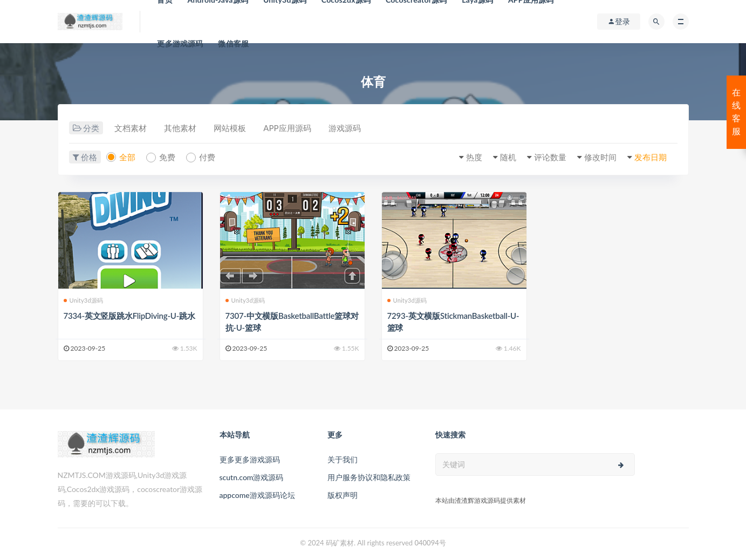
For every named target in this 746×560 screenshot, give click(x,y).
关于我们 (343, 459)
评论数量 (550, 157)
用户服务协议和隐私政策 (369, 477)
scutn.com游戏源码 (252, 477)
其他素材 (180, 128)
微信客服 (233, 43)
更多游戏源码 (180, 43)
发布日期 (651, 157)
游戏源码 (345, 128)
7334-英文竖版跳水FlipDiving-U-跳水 (129, 316)
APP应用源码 (287, 128)
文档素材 (131, 128)
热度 (474, 157)
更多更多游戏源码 (250, 459)
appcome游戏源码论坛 (257, 495)
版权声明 (343, 495)
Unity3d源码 (84, 300)
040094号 (430, 543)
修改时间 (600, 157)
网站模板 (230, 128)
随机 (508, 157)
